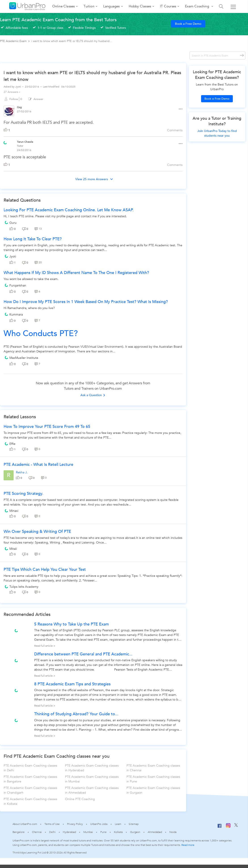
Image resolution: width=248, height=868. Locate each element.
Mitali (13, 549)
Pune (103, 832)
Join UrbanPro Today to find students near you (217, 133)
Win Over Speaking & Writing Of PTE (37, 532)
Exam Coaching (198, 6)
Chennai (37, 832)
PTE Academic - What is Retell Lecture (38, 465)
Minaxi (14, 511)
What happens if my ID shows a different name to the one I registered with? (76, 273)
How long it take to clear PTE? (33, 239)
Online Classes (64, 6)
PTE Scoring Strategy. (23, 494)
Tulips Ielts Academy (24, 587)
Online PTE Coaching (80, 799)
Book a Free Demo (188, 24)
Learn (118, 824)
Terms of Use (52, 824)
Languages (111, 6)
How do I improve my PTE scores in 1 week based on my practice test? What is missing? (86, 302)
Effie (12, 444)
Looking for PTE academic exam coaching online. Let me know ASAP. (69, 210)
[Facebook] (220, 828)
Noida (173, 832)
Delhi (52, 832)
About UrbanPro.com (25, 824)
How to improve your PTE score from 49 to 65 (47, 427)
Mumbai (88, 832)
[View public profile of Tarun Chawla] (5, 142)
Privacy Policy (75, 824)
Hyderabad (69, 832)
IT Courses (168, 6)
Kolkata (118, 832)
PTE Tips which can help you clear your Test (45, 570)
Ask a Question (93, 395)
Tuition (89, 6)
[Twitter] (236, 826)
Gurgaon (135, 832)
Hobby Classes (140, 6)
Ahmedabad (155, 832)
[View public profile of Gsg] (9, 112)
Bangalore (19, 832)
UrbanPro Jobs (99, 824)
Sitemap (133, 824)
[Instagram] (228, 827)
